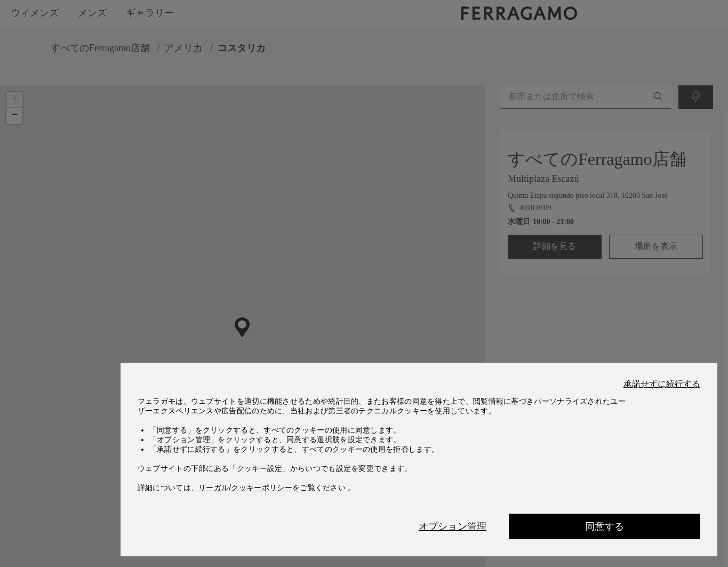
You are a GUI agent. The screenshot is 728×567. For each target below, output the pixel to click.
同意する (605, 526)
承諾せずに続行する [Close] (662, 384)
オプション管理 (453, 526)
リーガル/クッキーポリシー (245, 488)
